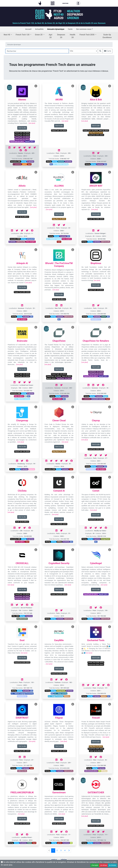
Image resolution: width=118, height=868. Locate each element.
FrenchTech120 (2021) (17, 142)
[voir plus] (32, 123)
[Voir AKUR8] (73, 86)
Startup (24, 162)
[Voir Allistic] (36, 172)
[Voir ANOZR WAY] (110, 172)
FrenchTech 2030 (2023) (96, 135)
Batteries (32, 469)
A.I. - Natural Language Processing (22, 694)
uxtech (24, 164)
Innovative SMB (15, 162)
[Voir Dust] (36, 627)
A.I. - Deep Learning (61, 694)
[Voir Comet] (110, 477)
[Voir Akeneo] (36, 86)
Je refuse (103, 865)
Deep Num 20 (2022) (96, 133)
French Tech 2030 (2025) (96, 219)
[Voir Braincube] (36, 327)
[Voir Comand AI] (73, 477)
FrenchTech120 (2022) (22, 139)
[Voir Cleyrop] (110, 407)
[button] (8, 35)
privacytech (30, 239)
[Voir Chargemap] (36, 407)
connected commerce (98, 399)
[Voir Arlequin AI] (36, 250)
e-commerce (17, 164)
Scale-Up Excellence (22, 217)
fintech (105, 396)
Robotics (67, 696)
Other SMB (15, 616)
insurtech (61, 162)
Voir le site (22, 128)
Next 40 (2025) (104, 130)
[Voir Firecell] (110, 704)
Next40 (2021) (30, 142)
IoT (26, 396)
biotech (104, 317)
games (60, 843)
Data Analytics (31, 242)
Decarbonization (22, 619)
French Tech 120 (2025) (22, 133)
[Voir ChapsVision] (73, 327)
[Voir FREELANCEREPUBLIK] (36, 779)
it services (30, 162)
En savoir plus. (7, 865)
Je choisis (112, 865)
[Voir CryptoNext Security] (73, 550)
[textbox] (83, 51)
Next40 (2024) (51, 378)
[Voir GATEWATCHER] (110, 779)
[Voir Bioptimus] (110, 250)
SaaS (29, 164)
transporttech (105, 539)
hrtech (29, 843)
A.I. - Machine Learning (61, 164)
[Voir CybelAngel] (110, 550)
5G (100, 771)
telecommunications (91, 771)
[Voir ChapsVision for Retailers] (110, 327)
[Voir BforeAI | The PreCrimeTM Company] (73, 250)
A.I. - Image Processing (56, 696)
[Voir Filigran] (73, 704)
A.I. (51, 164)
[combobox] (83, 51)
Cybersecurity (21, 242)
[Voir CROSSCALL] (36, 550)
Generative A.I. (96, 319)
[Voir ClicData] (36, 477)
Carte (108, 51)
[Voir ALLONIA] (73, 172)
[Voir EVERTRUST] (36, 704)
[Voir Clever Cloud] (73, 407)
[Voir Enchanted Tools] (110, 627)
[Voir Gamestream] (73, 779)
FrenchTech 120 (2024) (22, 135)
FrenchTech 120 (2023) (22, 137)
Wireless (104, 771)
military (59, 542)
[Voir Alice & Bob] (110, 86)
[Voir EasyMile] (73, 627)
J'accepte (95, 865)
